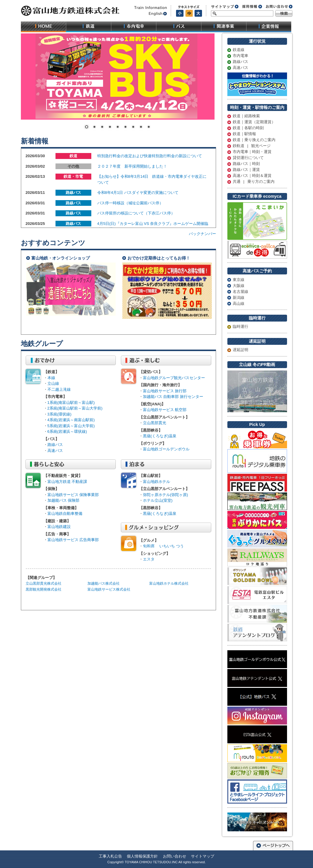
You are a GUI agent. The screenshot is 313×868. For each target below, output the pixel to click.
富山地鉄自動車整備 (65, 513)
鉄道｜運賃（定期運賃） (254, 122)
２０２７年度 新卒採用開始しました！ (132, 166)
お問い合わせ (175, 856)
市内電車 (240, 56)
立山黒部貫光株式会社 (44, 583)
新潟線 (239, 298)
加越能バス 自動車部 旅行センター (173, 397)
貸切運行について (248, 158)
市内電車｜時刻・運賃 (252, 152)
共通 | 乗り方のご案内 (254, 182)
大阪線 (239, 286)
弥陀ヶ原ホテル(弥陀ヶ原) (166, 495)
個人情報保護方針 (142, 856)
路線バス (240, 62)
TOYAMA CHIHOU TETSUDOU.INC (151, 862)
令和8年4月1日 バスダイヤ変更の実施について (138, 193)
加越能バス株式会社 (104, 583)
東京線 (239, 280)
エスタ (149, 559)
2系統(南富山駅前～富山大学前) (75, 408)
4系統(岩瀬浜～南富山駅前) (71, 420)
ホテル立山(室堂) (158, 500)
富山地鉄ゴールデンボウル (166, 449)
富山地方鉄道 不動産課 (67, 482)
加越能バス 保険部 (64, 500)
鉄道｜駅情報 (244, 134)
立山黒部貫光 (155, 423)
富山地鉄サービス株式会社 (109, 589)
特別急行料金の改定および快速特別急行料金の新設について (150, 156)
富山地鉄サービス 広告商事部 (73, 540)
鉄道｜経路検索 (246, 116)
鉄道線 (239, 50)
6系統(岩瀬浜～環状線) (67, 431)
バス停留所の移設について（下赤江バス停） (136, 213)
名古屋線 (240, 292)
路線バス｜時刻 (246, 164)
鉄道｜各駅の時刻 (248, 128)
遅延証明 (240, 350)
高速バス (240, 68)
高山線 (239, 304)
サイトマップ (203, 856)
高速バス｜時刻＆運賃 (252, 176)
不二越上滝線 (59, 389)
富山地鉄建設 (59, 527)
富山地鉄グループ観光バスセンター (174, 378)
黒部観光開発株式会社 (44, 589)
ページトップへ (273, 845)
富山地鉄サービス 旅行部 (165, 391)
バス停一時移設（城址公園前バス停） (130, 203)
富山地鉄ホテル (156, 482)
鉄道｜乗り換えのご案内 (254, 140)
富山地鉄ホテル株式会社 (169, 583)
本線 (51, 378)
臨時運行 (240, 327)
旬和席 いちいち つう (163, 546)
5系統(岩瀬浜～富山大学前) (71, 426)
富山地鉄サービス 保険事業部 (73, 495)
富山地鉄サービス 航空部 (165, 410)
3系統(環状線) (60, 414)
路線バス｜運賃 (246, 170)
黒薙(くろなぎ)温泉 (160, 436)
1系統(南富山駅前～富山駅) (71, 403)
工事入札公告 (110, 856)
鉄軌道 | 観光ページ (252, 146)
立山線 (53, 383)
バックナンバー (202, 234)
